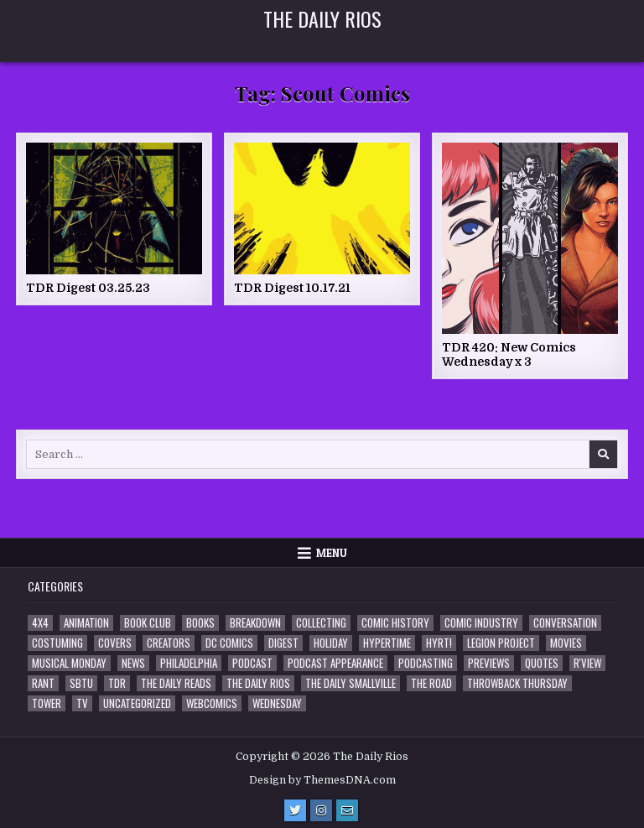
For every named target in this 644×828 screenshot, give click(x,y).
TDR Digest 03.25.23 (88, 288)
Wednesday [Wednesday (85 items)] (277, 703)
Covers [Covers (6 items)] (115, 643)
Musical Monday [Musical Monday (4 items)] (69, 663)
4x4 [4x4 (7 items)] (40, 623)
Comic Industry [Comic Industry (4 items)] (481, 623)
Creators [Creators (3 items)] (169, 643)
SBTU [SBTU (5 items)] (81, 683)
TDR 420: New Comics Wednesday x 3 (509, 354)
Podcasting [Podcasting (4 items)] (426, 663)
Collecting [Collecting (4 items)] (321, 623)
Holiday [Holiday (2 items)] (331, 643)
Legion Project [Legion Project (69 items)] (501, 643)
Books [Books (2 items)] (200, 623)
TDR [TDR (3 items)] (117, 683)
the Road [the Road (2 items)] (431, 683)
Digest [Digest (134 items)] (283, 643)
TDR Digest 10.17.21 (292, 288)
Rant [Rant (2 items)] (43, 683)
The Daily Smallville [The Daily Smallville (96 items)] (351, 683)
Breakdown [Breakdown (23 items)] (255, 623)
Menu (332, 553)
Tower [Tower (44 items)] (47, 703)
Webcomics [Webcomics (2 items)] (212, 703)
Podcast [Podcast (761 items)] (252, 663)
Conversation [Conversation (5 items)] (565, 623)
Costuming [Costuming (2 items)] (57, 643)
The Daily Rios (322, 18)
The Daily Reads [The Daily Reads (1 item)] (176, 683)
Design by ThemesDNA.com (322, 780)
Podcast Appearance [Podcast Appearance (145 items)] (335, 663)
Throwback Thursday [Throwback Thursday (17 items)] (517, 683)
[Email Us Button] (347, 810)
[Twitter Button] (295, 810)
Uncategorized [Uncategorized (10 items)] (137, 703)
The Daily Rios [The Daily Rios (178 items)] (258, 683)
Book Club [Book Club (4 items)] (148, 623)
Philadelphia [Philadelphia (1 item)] (189, 663)
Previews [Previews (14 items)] (489, 663)
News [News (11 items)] (133, 663)
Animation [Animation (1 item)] (86, 623)
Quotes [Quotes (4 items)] (542, 663)
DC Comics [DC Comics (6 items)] (229, 643)
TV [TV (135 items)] (82, 703)
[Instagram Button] (321, 810)
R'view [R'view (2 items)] (587, 663)
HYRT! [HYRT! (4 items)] (439, 643)
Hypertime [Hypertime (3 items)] (387, 643)
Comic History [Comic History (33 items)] (395, 623)
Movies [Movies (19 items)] (566, 643)
